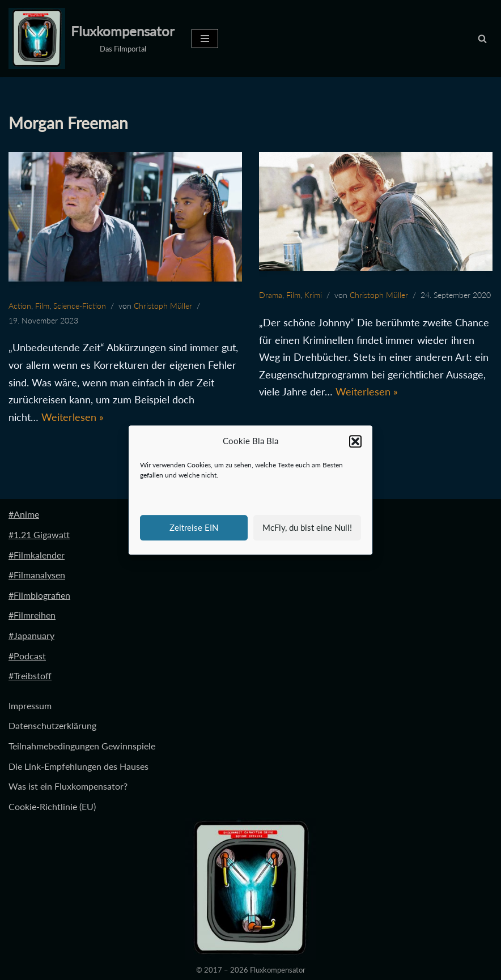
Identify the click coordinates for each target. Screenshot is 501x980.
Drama (271, 295)
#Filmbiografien (39, 595)
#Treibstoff (30, 676)
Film (42, 306)
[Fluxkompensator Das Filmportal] (92, 39)
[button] (355, 441)
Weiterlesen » (73, 417)
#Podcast (27, 656)
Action (20, 306)
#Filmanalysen (37, 575)
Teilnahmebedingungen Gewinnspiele (82, 746)
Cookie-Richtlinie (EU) (52, 806)
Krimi (313, 295)
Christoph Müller (163, 306)
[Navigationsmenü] (205, 39)
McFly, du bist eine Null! (307, 527)
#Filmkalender (37, 555)
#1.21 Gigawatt (39, 534)
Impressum (30, 706)
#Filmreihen (32, 615)
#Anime (24, 514)
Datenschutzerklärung (52, 725)
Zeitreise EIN (194, 527)
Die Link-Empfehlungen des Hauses (78, 766)
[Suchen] (482, 39)
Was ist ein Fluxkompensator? (68, 786)
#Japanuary (31, 635)
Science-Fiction (80, 306)
